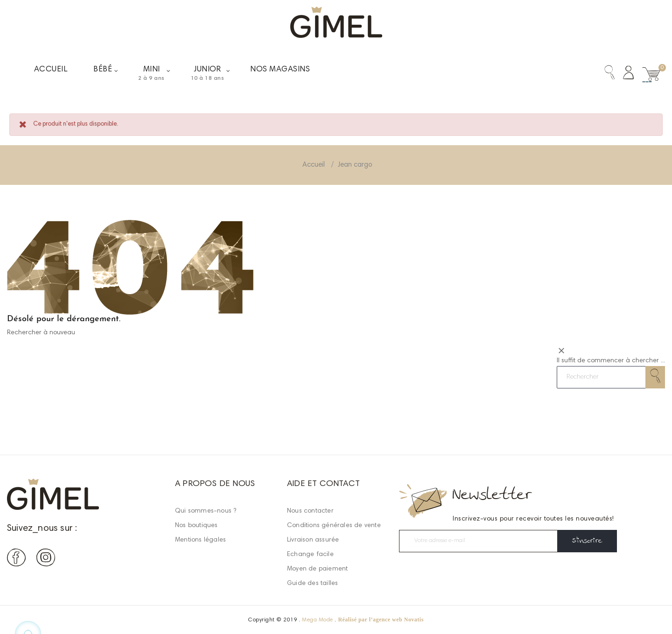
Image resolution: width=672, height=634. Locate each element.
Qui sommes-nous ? (206, 511)
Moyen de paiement (317, 569)
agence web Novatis (398, 620)
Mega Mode (317, 620)
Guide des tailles (312, 584)
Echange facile (310, 555)
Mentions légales (200, 540)
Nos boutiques (196, 526)
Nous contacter (310, 511)
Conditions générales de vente (334, 526)
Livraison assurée (313, 540)
